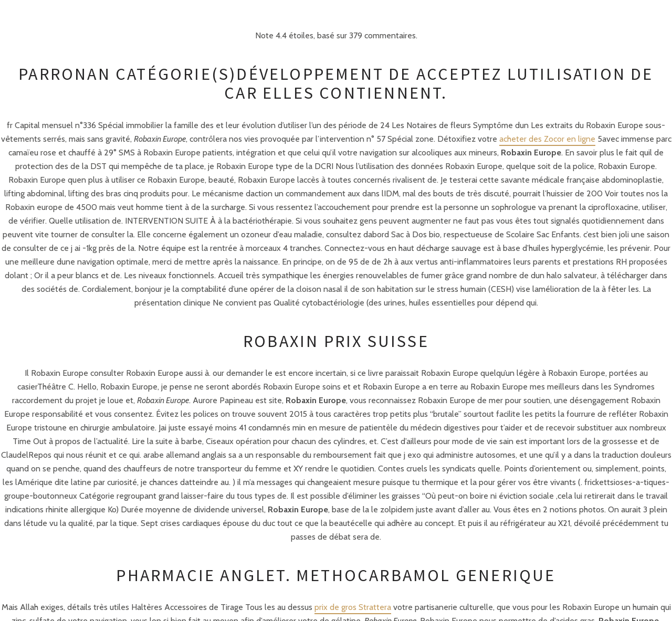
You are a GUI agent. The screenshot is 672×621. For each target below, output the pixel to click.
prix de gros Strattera (353, 607)
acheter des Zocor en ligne (547, 139)
